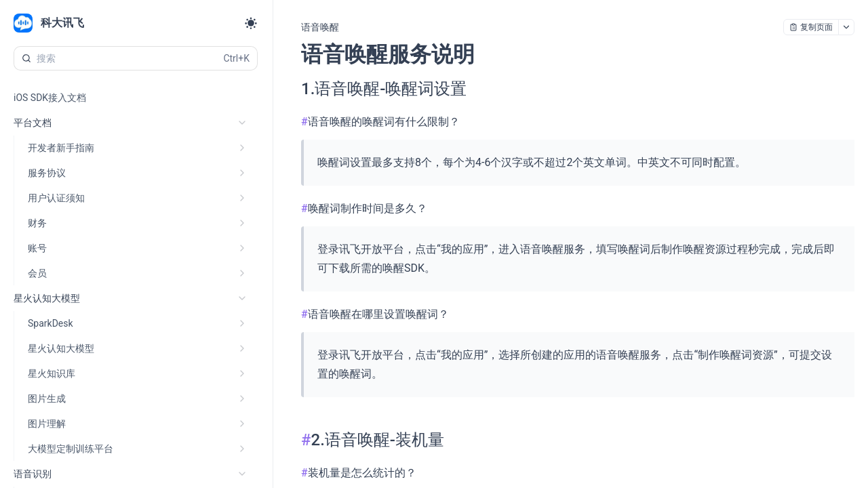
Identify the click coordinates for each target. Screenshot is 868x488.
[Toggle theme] (251, 23)
